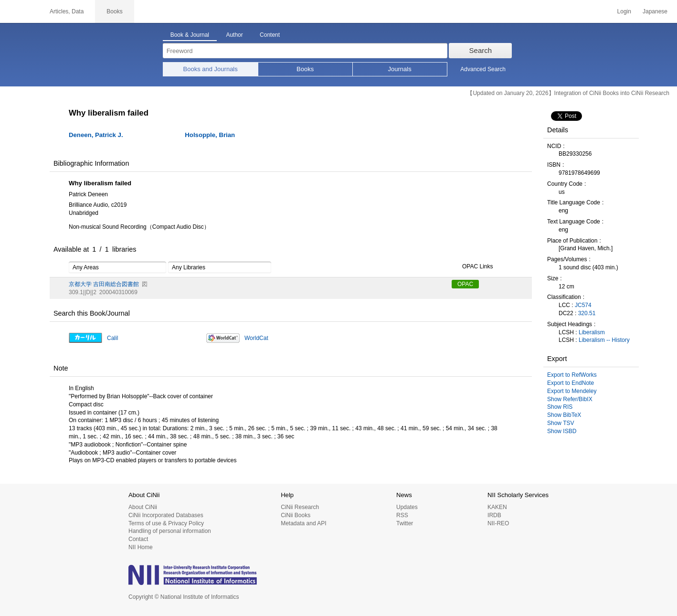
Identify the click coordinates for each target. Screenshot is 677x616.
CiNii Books (296, 515)
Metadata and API (303, 523)
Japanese (655, 11)
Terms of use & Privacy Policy (166, 523)
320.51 (587, 313)
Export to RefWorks (572, 375)
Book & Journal (190, 35)
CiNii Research (300, 507)
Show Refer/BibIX (570, 399)
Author (234, 35)
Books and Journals (211, 69)
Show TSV (561, 423)
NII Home (141, 547)
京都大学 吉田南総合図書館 (104, 284)
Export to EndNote (571, 383)
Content (270, 35)
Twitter (405, 523)
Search (481, 50)
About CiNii (143, 507)
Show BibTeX (564, 415)
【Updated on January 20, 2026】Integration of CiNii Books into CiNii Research (568, 93)
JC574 (583, 305)
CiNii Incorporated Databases (166, 515)
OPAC (465, 284)
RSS (402, 515)
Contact (138, 539)
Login (624, 11)
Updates (407, 507)
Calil (112, 338)
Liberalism (592, 332)
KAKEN (497, 507)
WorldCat (256, 338)
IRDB (494, 515)
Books (305, 69)
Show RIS (560, 407)
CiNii (19, 11)
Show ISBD (562, 431)
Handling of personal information (170, 531)
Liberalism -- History (604, 340)
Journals (400, 69)
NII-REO (498, 523)
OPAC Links (472, 267)
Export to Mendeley (572, 391)
